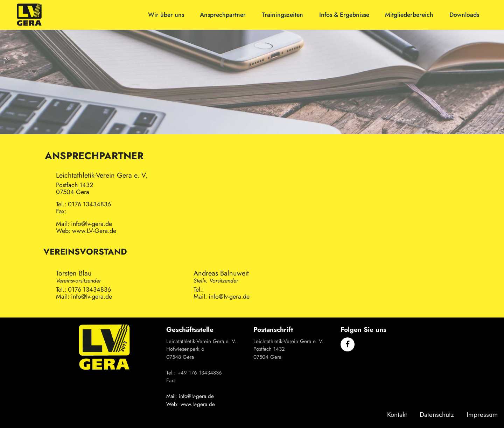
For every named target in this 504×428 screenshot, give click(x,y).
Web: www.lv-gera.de (191, 404)
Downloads (464, 15)
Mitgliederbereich (409, 15)
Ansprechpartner (223, 15)
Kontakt (397, 414)
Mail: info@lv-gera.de (190, 396)
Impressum (482, 414)
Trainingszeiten (282, 15)
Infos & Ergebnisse (344, 15)
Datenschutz (437, 414)
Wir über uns (166, 15)
